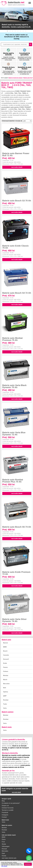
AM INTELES (28, 864)
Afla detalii (4, 866)
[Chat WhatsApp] (29, 858)
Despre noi (5, 805)
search (31, 44)
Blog (3, 801)
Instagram (5, 815)
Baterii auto (6, 640)
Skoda (4, 844)
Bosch (5, 651)
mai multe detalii (17, 167)
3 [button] (13, 31)
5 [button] (18, 31)
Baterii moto (7, 727)
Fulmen (6, 671)
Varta (5, 708)
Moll (4, 688)
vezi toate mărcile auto (9, 858)
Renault (4, 849)
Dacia (4, 839)
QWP (5, 696)
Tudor (5, 704)
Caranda (6, 655)
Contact (4, 817)
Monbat (6, 675)
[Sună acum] (29, 851)
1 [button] (7, 31)
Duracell (6, 659)
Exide (5, 663)
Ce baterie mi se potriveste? (11, 803)
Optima (5, 692)
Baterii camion (8, 712)
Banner (5, 643)
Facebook (5, 812)
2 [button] (10, 31)
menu (30, 3)
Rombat (6, 700)
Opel (3, 853)
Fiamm (5, 667)
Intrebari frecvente (8, 808)
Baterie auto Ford (28, 78)
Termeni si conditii (8, 810)
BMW (5, 647)
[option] (16, 19)
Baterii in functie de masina (15, 78)
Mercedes (6, 684)
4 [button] (15, 31)
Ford (3, 842)
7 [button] (23, 31)
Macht (5, 680)
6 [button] (21, 31)
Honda (4, 856)
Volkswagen (6, 846)
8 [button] (26, 31)
